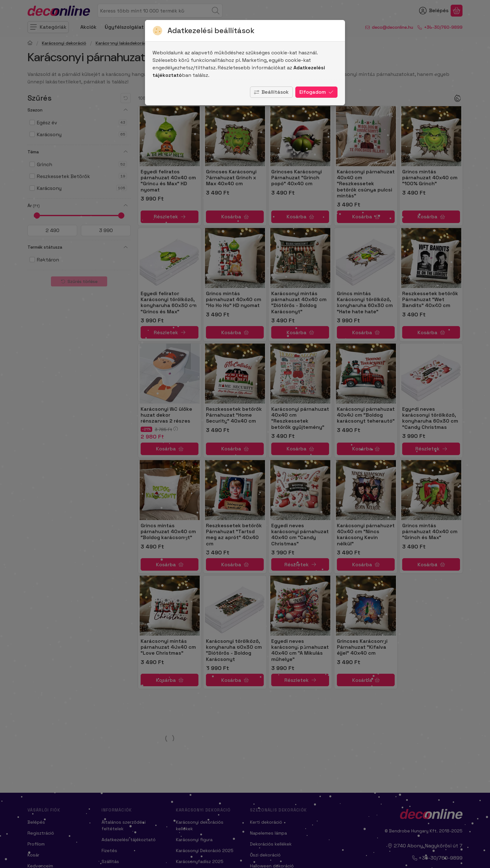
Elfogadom (316, 92)
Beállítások (271, 92)
